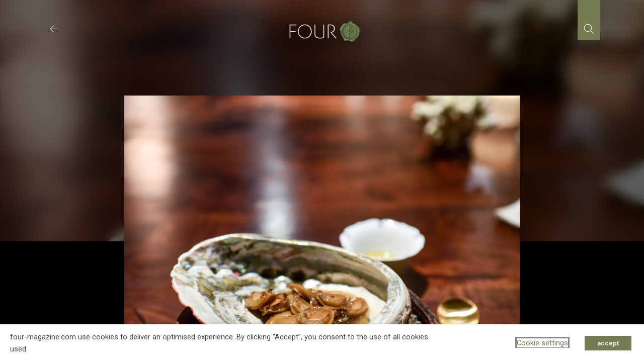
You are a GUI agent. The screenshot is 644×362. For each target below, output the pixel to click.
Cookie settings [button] (542, 343)
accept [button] (608, 343)
